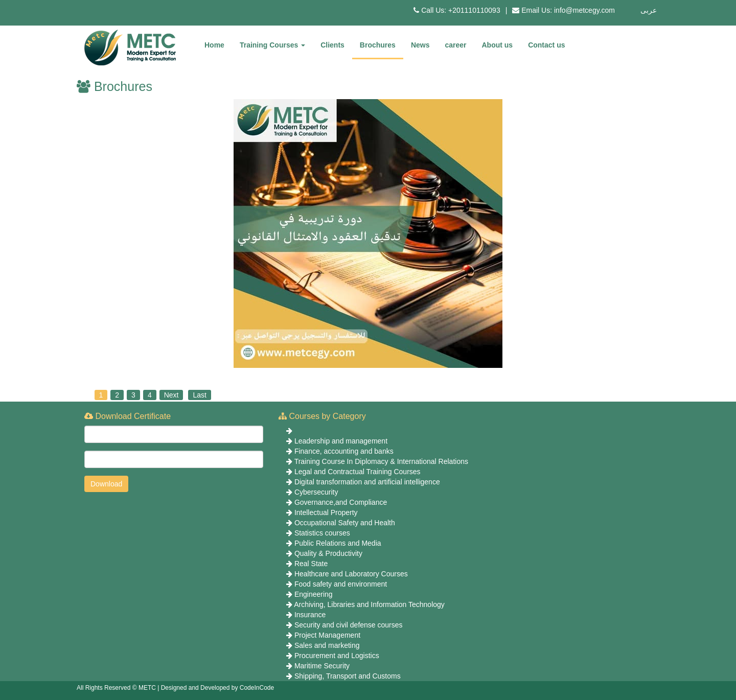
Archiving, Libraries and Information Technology (369, 604)
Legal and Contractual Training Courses (358, 472)
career (455, 45)
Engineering (314, 594)
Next (171, 395)
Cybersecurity (316, 492)
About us (498, 45)
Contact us (546, 45)
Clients (332, 45)
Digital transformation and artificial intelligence (367, 482)
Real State (311, 564)
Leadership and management (341, 441)
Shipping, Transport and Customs (348, 676)
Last (199, 395)
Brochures (378, 45)
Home (214, 45)
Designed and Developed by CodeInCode (218, 688)
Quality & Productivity (328, 553)
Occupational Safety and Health (345, 523)
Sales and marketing (327, 645)
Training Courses (272, 45)
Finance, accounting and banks (344, 451)
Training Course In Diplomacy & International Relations (381, 461)
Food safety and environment (341, 584)
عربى (649, 10)
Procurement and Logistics (337, 656)
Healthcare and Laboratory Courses (351, 574)
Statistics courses (322, 533)
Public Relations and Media (338, 543)
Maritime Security (322, 666)
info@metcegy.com (584, 10)
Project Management (327, 635)
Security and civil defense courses (349, 625)
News (420, 45)
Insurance (310, 615)
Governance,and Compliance (341, 502)
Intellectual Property (326, 512)
